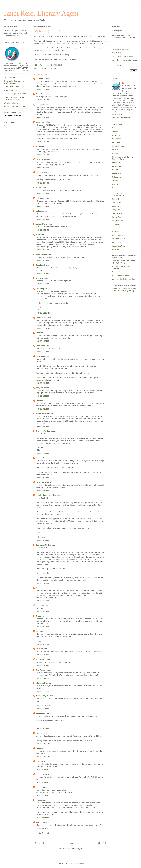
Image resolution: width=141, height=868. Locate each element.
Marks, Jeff (116, 232)
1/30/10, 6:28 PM (43, 409)
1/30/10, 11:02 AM (43, 284)
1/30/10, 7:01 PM (43, 453)
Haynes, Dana (117, 217)
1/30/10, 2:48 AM (43, 168)
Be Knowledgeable (118, 146)
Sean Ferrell (41, 265)
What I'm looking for (11, 103)
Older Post (102, 843)
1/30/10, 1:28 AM (43, 100)
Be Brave (115, 132)
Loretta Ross (41, 159)
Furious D (40, 649)
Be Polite (115, 150)
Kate (38, 631)
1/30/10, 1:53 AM (43, 155)
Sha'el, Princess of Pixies (46, 495)
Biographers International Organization (121, 267)
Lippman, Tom (117, 228)
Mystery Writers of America (121, 276)
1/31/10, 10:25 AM (43, 655)
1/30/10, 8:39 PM (43, 478)
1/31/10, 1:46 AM (43, 583)
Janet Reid (40, 94)
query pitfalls (53, 68)
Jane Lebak (40, 822)
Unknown (40, 278)
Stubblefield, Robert (119, 246)
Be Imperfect (116, 142)
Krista (38, 800)
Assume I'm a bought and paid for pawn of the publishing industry (124, 290)
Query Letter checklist (12, 86)
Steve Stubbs (41, 356)
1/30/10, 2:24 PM (43, 383)
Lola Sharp (40, 289)
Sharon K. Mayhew (43, 431)
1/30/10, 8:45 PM (43, 491)
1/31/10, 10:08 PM (43, 744)
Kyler (38, 235)
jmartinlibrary (41, 713)
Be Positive (116, 153)
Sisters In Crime (117, 272)
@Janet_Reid (122, 31)
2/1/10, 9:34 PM (42, 828)
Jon (37, 616)
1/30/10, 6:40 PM (43, 426)
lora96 (38, 333)
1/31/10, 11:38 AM (43, 691)
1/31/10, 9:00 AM (43, 627)
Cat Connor (40, 172)
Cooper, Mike (116, 206)
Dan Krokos (40, 346)
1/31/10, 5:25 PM (43, 709)
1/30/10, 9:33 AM (43, 250)
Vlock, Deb (116, 250)
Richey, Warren (117, 235)
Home (71, 843)
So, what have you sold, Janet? (16, 107)
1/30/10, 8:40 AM (43, 219)
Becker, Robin (117, 199)
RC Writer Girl (41, 79)
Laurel (38, 401)
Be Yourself (116, 188)
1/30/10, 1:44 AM (43, 117)
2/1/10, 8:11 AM (42, 795)
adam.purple (41, 683)
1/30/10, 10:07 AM (43, 273)
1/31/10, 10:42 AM (43, 665)
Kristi (38, 458)
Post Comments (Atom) (75, 849)
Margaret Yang (41, 224)
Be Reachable (117, 166)
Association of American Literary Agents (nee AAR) (123, 262)
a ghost (39, 211)
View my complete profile (121, 117)
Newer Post (39, 843)
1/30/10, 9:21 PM (43, 540)
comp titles (43, 68)
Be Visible (115, 181)
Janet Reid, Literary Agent (41, 13)
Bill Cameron (41, 659)
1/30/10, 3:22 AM (43, 194)
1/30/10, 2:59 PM (43, 396)
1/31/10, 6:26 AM (43, 611)
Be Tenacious (117, 177)
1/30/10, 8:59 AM (43, 230)
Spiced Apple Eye (43, 414)
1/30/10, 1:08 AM (43, 89)
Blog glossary (117, 53)
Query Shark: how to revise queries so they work (14, 98)
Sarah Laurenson (43, 482)
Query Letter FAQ (11, 90)
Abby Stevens (41, 388)
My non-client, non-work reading (16, 126)
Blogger (81, 863)
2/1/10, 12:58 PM (43, 818)
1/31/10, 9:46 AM (43, 644)
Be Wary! (115, 184)
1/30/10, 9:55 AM (43, 260)
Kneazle (39, 188)
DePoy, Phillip (117, 213)
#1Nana (39, 146)
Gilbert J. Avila (42, 774)
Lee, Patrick (116, 224)
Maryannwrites (42, 318)
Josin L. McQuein (43, 696)
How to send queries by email (15, 94)
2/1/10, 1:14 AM (42, 770)
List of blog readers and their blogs (124, 60)
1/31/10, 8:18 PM (43, 728)
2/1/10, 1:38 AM (42, 782)
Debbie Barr (40, 122)
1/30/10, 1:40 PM (43, 352)
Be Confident (116, 139)
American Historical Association (123, 279)
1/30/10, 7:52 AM (43, 206)
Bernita (39, 588)
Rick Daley (40, 198)
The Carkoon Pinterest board (122, 56)
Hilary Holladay (117, 221)
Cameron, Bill (117, 203)
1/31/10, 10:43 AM (43, 678)
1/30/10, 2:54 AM (43, 183)
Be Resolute (116, 173)
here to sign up (14, 31)
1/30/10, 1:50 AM (43, 142)
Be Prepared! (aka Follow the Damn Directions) (122, 158)
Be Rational (116, 162)
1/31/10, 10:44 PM (43, 757)
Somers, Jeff (116, 242)
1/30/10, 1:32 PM (43, 341)
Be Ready (115, 170)
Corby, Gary (116, 210)
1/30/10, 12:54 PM (43, 328)
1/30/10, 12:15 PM (43, 313)
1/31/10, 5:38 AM (43, 601)
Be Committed (117, 135)
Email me (132, 38)
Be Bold (115, 128)
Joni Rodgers (41, 670)
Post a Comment (43, 833)
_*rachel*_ (40, 733)
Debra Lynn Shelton (44, 545)
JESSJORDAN (41, 254)
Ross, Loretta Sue (118, 239)
